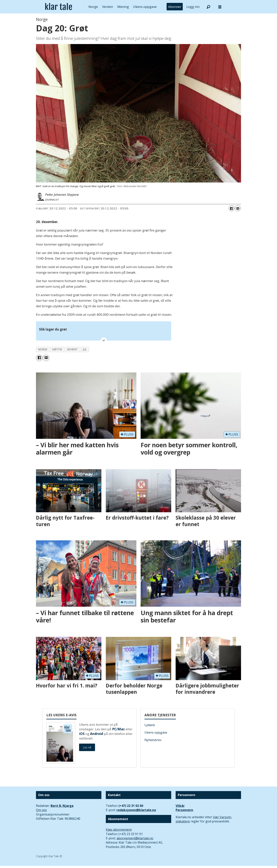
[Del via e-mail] (238, 208)
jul (85, 349)
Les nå (87, 747)
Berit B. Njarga (62, 806)
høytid (57, 349)
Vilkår (180, 806)
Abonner (175, 7)
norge (43, 349)
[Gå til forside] (59, 7)
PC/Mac (118, 729)
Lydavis (150, 725)
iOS (82, 734)
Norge (93, 7)
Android (97, 734)
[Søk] (208, 7)
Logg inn (193, 7)
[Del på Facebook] (232, 208)
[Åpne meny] (220, 7)
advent (73, 349)
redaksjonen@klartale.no (136, 810)
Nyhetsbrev (153, 740)
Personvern (184, 810)
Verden (108, 7)
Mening (123, 7)
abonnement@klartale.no (135, 838)
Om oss (41, 810)
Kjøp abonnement (119, 830)
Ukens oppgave (145, 7)
